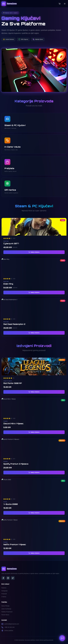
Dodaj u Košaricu (34, 252)
